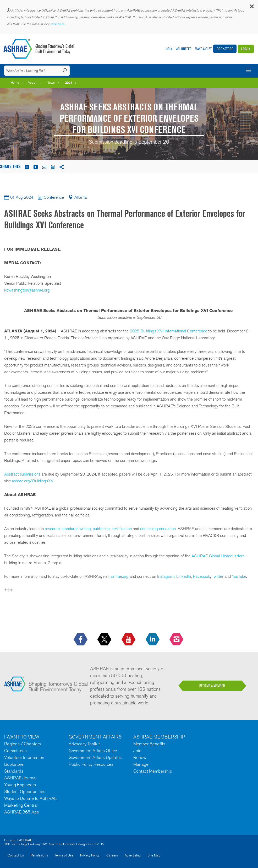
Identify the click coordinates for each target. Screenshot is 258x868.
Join (169, 49)
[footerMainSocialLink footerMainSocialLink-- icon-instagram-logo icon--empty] (177, 640)
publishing (101, 529)
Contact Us (16, 855)
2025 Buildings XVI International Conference (169, 331)
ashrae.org (120, 576)
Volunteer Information (24, 757)
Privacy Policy (90, 855)
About (32, 82)
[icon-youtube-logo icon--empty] (129, 640)
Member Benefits (149, 744)
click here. (58, 24)
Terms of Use (64, 855)
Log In (246, 49)
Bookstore (225, 49)
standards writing (76, 529)
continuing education (158, 529)
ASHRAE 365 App (22, 812)
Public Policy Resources (91, 764)
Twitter (218, 576)
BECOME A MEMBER (212, 686)
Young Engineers (20, 785)
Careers (112, 855)
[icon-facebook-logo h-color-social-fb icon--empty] (81, 640)
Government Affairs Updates (95, 757)
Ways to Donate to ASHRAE (31, 798)
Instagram (166, 576)
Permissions (39, 855)
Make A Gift (203, 49)
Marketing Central (21, 805)
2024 (69, 83)
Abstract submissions (22, 474)
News (51, 82)
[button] (251, 8)
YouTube (239, 576)
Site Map (154, 855)
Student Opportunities (25, 791)
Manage (141, 764)
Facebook (202, 576)
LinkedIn (184, 576)
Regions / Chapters (23, 744)
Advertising (133, 855)
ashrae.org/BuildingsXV (33, 481)
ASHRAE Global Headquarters (218, 556)
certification (122, 529)
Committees (15, 751)
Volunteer (184, 49)
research (52, 529)
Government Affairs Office (93, 751)
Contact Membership (153, 771)
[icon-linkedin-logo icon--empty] (153, 640)
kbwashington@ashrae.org (27, 290)
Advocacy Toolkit (84, 744)
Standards (14, 771)
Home (15, 82)
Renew (140, 757)
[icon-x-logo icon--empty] (105, 640)
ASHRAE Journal (20, 778)
